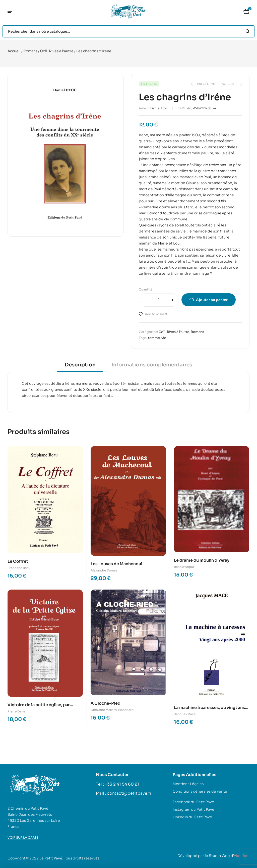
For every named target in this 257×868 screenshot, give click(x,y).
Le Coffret (18, 561)
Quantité (146, 289)
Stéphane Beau (19, 568)
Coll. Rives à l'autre (57, 51)
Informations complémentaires (152, 365)
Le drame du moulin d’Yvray (202, 560)
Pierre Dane (16, 711)
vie (164, 338)
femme (154, 338)
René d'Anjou (184, 567)
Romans (30, 51)
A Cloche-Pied (106, 703)
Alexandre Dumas (104, 570)
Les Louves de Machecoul (116, 564)
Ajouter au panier (212, 300)
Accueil (14, 51)
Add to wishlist (156, 314)
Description (80, 365)
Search (248, 31)
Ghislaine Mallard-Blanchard (112, 710)
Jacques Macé (185, 714)
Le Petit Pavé (51, 858)
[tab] (80, 367)
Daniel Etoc (159, 108)
